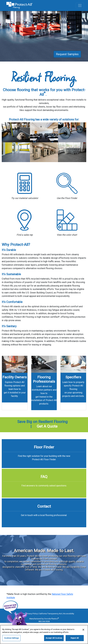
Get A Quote (47, 426)
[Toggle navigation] (80, 5)
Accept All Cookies (54, 638)
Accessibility (69, 614)
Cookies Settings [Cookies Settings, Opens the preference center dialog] (11, 638)
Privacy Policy (32, 614)
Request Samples (67, 54)
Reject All (75, 638)
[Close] (83, 630)
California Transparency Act (50, 614)
